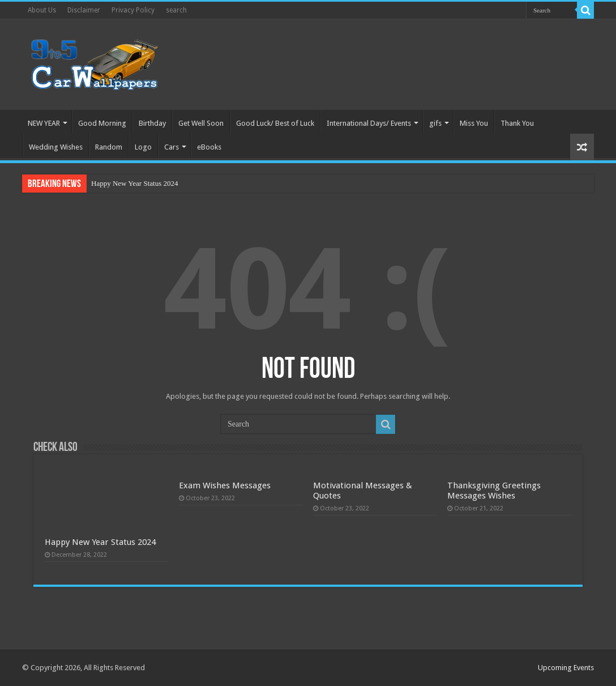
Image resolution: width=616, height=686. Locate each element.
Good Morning (102, 123)
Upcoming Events (566, 668)
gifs (435, 123)
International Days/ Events (369, 123)
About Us (42, 10)
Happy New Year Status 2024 (134, 183)
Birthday (152, 123)
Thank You (517, 123)
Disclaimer (84, 10)
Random (109, 147)
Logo (143, 147)
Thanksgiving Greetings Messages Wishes (494, 491)
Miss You (474, 123)
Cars (172, 147)
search (176, 10)
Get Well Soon (201, 123)
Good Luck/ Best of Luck (275, 123)
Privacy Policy (133, 10)
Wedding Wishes (56, 147)
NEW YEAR (44, 123)
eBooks (209, 147)
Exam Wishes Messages (225, 485)
